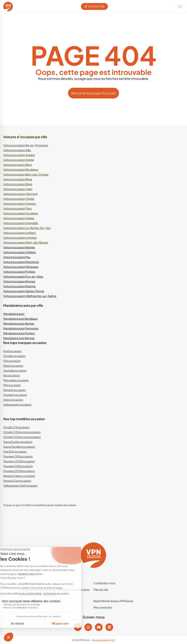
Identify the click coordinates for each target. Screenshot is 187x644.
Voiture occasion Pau (17, 257)
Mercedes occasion (16, 380)
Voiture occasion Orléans (20, 252)
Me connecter (103, 607)
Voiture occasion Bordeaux (21, 169)
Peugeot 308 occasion (18, 456)
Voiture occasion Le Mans (20, 233)
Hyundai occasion (15, 370)
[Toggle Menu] (180, 6)
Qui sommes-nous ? (32, 583)
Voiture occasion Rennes (19, 281)
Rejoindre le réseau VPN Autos (113, 601)
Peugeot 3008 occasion (19, 461)
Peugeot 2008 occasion (19, 471)
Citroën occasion (14, 356)
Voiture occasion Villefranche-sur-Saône (30, 296)
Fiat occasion (12, 361)
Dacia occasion (13, 366)
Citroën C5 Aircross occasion (22, 437)
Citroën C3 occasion (16, 427)
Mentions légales (30, 601)
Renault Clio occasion (17, 481)
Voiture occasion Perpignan (21, 262)
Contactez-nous (104, 583)
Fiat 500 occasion (15, 451)
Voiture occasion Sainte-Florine (24, 291)
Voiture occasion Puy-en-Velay (23, 276)
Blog (22, 607)
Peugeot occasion (15, 395)
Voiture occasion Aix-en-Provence (25, 145)
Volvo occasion (13, 400)
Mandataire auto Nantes (19, 323)
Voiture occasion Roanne (19, 286)
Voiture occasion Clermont (20, 194)
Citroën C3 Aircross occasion (22, 432)
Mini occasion (12, 385)
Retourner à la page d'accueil (93, 93)
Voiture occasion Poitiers (19, 272)
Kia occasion (12, 375)
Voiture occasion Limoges (20, 238)
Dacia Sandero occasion (19, 447)
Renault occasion (14, 390)
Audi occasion (12, 351)
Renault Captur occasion (19, 476)
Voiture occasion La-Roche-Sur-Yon (27, 228)
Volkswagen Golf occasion (20, 485)
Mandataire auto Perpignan (21, 328)
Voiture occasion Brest (18, 184)
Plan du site (101, 590)
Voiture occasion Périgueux (21, 267)
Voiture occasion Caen (18, 189)
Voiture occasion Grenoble (21, 223)
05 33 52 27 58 (94, 6)
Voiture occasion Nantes (19, 247)
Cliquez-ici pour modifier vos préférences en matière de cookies (40, 505)
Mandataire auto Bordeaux (20, 319)
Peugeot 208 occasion (18, 466)
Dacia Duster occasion (18, 442)
